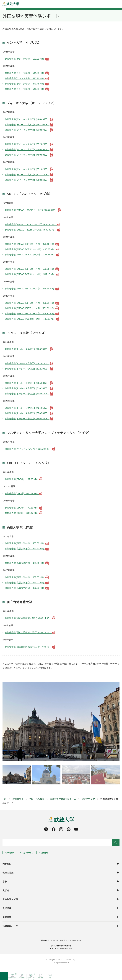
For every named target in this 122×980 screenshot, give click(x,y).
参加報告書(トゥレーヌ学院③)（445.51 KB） (27, 394)
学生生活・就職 (10, 833)
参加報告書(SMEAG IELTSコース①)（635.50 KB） (31, 224)
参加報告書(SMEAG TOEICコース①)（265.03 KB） (31, 210)
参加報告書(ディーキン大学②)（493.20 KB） (27, 125)
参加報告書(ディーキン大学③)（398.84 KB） (27, 180)
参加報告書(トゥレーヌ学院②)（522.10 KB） (27, 369)
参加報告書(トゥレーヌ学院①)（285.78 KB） (27, 349)
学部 (5, 816)
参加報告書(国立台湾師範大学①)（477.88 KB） (28, 647)
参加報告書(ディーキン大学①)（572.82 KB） (27, 144)
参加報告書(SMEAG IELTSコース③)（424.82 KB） (30, 314)
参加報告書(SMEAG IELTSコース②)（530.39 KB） (31, 230)
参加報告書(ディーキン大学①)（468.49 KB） (27, 119)
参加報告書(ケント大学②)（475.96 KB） (25, 78)
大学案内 (7, 799)
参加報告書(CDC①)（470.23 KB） (22, 508)
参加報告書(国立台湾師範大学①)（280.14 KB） (28, 618)
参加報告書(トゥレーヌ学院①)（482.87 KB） (27, 363)
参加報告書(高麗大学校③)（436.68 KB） (25, 588)
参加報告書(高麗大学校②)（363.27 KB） (25, 583)
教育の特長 (8, 808)
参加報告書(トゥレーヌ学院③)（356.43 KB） (27, 419)
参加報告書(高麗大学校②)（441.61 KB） (25, 549)
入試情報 (7, 842)
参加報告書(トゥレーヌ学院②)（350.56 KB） (27, 413)
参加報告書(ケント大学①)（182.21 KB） (25, 59)
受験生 (5, 850)
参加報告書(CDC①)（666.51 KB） (22, 493)
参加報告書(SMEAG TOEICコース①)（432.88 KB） (30, 319)
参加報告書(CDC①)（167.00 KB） (22, 479)
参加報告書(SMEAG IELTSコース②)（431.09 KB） (30, 308)
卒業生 (5, 857)
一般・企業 (69, 857)
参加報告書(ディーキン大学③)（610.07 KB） (27, 130)
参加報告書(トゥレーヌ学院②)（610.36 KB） (27, 388)
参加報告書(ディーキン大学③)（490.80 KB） (27, 155)
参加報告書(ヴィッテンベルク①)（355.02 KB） (28, 449)
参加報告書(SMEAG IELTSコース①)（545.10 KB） (30, 289)
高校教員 (6, 864)
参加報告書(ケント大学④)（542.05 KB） (25, 89)
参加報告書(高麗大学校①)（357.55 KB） (25, 577)
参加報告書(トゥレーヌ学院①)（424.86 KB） (27, 408)
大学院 (6, 825)
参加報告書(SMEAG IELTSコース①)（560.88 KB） (30, 269)
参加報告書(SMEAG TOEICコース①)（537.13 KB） (30, 274)
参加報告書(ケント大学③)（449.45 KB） (25, 84)
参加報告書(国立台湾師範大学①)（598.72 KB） (28, 632)
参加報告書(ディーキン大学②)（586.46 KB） (27, 149)
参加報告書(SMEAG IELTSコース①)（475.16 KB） (30, 244)
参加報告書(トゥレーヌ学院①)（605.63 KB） (27, 383)
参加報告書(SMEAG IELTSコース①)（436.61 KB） (30, 303)
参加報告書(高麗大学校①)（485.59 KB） (25, 543)
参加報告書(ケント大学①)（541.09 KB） (25, 73)
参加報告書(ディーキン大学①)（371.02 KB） (27, 169)
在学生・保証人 (70, 850)
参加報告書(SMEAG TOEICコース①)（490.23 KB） (30, 249)
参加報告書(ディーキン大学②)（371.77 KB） (27, 175)
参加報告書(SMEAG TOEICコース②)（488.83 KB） (30, 255)
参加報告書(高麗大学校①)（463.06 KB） (25, 563)
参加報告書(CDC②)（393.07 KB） (22, 513)
